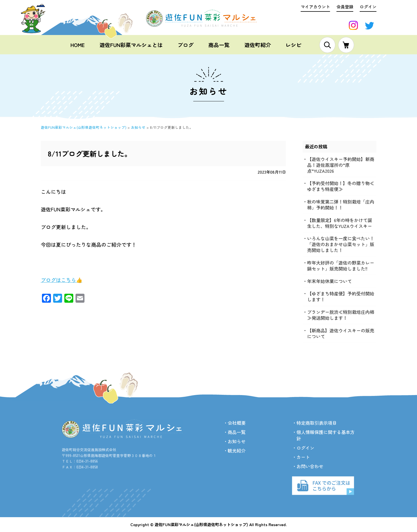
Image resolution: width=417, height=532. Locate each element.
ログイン (368, 6)
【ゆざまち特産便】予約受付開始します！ (341, 297)
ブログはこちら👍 (62, 280)
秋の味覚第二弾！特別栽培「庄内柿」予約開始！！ (341, 205)
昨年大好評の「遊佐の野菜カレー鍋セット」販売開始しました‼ (341, 266)
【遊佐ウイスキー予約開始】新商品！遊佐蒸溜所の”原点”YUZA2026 (341, 165)
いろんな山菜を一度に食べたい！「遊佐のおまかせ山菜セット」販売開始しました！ (341, 244)
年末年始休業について (329, 281)
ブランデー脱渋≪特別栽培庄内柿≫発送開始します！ (341, 315)
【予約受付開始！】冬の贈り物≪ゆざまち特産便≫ (341, 186)
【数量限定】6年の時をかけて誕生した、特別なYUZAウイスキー (340, 223)
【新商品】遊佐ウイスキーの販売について (341, 333)
